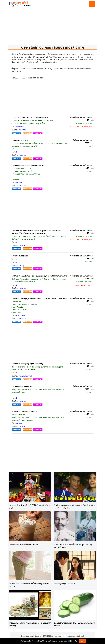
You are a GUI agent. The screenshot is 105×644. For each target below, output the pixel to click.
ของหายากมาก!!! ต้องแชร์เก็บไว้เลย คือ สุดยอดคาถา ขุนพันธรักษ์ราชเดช (74, 546)
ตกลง (82, 641)
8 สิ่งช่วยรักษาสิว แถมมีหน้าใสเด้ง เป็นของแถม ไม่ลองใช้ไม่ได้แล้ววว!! (75, 624)
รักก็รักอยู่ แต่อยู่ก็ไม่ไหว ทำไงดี (65, 584)
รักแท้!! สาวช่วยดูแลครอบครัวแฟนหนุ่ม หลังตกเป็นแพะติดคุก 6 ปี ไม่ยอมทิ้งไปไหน (74, 507)
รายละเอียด (27, 133)
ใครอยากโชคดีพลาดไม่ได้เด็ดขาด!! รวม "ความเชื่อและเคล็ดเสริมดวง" (30, 624)
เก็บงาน (38, 133)
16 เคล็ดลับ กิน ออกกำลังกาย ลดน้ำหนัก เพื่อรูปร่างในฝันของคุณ (29, 585)
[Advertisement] (52, 27)
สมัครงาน (17, 133)
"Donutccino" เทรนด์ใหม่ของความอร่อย (24, 544)
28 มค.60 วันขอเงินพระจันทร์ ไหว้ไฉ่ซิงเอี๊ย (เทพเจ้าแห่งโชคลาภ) (30, 507)
